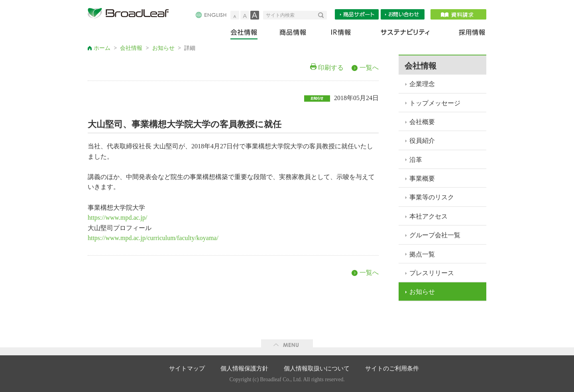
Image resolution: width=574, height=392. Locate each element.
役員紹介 (422, 141)
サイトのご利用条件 (392, 368)
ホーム (102, 48)
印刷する (331, 68)
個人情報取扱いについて (317, 368)
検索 (322, 15)
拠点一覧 (422, 254)
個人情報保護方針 (244, 368)
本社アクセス (429, 216)
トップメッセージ (435, 103)
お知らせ (163, 48)
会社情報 (249, 34)
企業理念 (422, 84)
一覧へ (369, 68)
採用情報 (467, 34)
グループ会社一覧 (435, 235)
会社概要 (422, 122)
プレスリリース (432, 273)
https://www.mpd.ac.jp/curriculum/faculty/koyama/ (153, 238)
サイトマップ (187, 368)
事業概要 (422, 178)
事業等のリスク (432, 197)
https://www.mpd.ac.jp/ (117, 218)
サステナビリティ (405, 34)
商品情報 (294, 34)
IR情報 (341, 34)
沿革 (416, 160)
